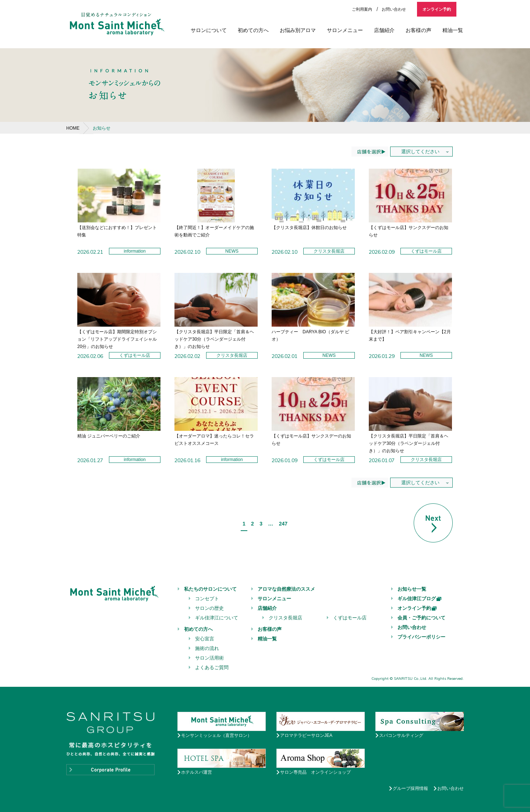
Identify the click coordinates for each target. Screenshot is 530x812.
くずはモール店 (350, 618)
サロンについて (209, 30)
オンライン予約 (437, 9)
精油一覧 (453, 30)
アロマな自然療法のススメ (286, 589)
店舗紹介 (384, 30)
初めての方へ (253, 30)
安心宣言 (205, 639)
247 (283, 524)
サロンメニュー (345, 30)
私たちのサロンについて (210, 589)
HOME (73, 128)
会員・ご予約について (421, 618)
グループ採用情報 (410, 788)
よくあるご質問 (212, 667)
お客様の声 (418, 30)
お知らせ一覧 (412, 589)
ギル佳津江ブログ (420, 599)
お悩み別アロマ (298, 30)
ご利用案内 (362, 9)
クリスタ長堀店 (285, 618)
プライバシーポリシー (421, 637)
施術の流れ (207, 648)
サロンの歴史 (209, 608)
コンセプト (207, 599)
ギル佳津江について (217, 618)
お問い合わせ (394, 9)
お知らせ (102, 128)
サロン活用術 (209, 658)
